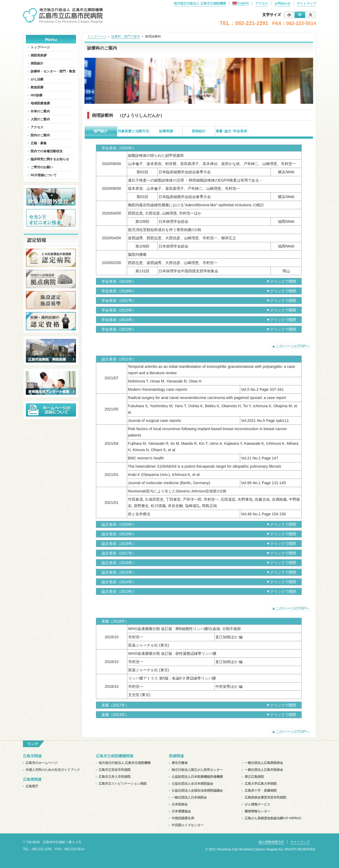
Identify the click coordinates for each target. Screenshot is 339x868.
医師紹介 (199, 131)
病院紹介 (37, 63)
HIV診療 (37, 95)
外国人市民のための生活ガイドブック (53, 770)
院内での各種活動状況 (47, 151)
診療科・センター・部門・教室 (53, 71)
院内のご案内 (40, 135)
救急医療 (37, 87)
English (241, 3)
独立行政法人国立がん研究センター (197, 770)
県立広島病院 (254, 777)
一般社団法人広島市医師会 (264, 770)
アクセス (262, 3)
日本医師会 (180, 804)
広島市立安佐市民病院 (115, 770)
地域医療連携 (40, 103)
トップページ (97, 36)
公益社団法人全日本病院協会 (192, 784)
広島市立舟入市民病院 (115, 777)
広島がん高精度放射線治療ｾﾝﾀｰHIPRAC (273, 818)
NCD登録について (44, 175)
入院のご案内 (40, 119)
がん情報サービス (257, 804)
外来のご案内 (40, 111)
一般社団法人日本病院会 (189, 797)
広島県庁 (32, 786)
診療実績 (166, 131)
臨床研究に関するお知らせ (50, 159)
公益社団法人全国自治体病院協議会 (197, 791)
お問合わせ (282, 3)
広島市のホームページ (42, 763)
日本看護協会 (181, 811)
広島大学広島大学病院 (261, 784)
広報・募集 (39, 143)
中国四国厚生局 (183, 818)
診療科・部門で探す (126, 36)
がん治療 (37, 79)
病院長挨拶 (39, 55)
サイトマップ (306, 3)
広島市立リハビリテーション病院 (123, 784)
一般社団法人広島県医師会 (264, 763)
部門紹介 (101, 131)
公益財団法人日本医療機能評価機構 (197, 777)
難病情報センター (257, 811)
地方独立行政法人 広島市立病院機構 (200, 3)
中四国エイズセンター (188, 825)
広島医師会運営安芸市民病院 (265, 797)
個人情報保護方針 (271, 842)
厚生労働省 (180, 763)
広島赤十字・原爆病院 (261, 791)
